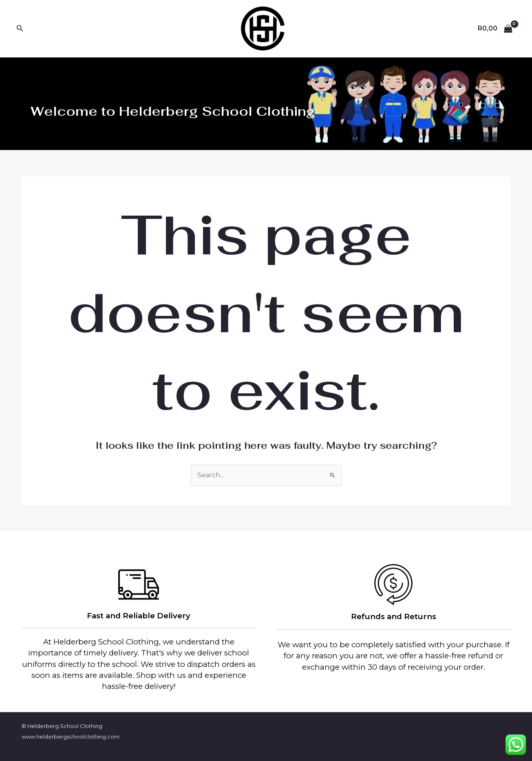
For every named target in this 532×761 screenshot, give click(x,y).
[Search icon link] (20, 29)
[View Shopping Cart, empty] (495, 29)
